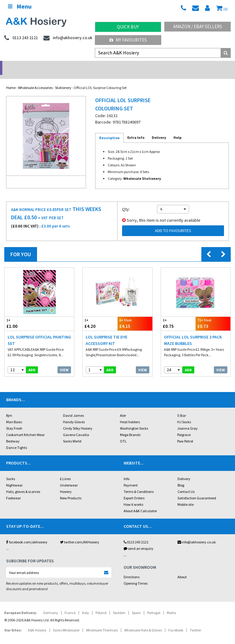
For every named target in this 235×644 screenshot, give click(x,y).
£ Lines (65, 471)
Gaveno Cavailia (76, 427)
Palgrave (184, 427)
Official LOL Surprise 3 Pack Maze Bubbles (193, 332)
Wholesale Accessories (35, 80)
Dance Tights (17, 440)
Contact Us (186, 484)
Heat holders (130, 414)
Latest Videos (206, 66)
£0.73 (213, 315)
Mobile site (186, 496)
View (64, 362)
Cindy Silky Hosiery (78, 420)
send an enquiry (138, 540)
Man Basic (14, 414)
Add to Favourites (173, 223)
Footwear (13, 490)
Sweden (119, 605)
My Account (88, 66)
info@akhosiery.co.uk (197, 534)
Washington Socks (134, 420)
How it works (133, 496)
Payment (131, 477)
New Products (71, 490)
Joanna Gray (187, 420)
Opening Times (136, 575)
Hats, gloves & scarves (23, 484)
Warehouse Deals (147, 66)
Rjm (9, 407)
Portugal (154, 605)
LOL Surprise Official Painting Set (39, 332)
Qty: (126, 201)
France (70, 605)
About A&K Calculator (140, 503)
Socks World (72, 433)
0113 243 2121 (136, 534)
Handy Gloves (74, 414)
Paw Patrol (185, 433)
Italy (86, 605)
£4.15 (135, 315)
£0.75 (178, 315)
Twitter (195, 622)
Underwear (69, 477)
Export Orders (134, 490)
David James (73, 407)
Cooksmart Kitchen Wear (25, 427)
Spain (136, 605)
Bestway (13, 433)
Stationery (63, 80)
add (32, 362)
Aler (123, 407)
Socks (11, 471)
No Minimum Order (30, 66)
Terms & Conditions (139, 484)
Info (127, 471)
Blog (181, 477)
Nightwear (14, 477)
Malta (171, 605)
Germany (51, 605)
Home (11, 80)
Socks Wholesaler (66, 622)
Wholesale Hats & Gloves (143, 622)
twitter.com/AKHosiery (80, 534)
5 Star (182, 407)
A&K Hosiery (37, 622)
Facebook (176, 622)
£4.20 (100, 315)
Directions (132, 569)
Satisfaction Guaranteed (197, 490)
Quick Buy (128, 27)
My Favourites (128, 40)
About (182, 569)
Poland (101, 605)
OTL (123, 433)
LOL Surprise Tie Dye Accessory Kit (106, 332)
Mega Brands (130, 427)
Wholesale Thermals (102, 622)
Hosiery (66, 484)
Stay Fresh (14, 420)
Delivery (184, 471)
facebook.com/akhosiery (27, 534)
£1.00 (22, 315)
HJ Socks (184, 414)
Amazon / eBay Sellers (198, 26)
